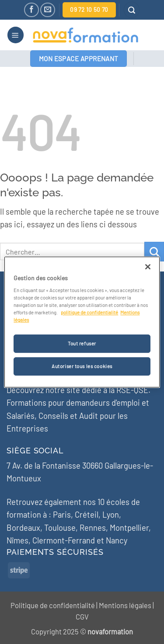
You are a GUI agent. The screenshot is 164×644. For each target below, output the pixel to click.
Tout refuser (82, 344)
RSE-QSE (132, 390)
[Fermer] (148, 267)
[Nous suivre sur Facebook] (31, 10)
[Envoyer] (154, 252)
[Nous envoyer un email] (47, 10)
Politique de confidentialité (53, 605)
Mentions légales (125, 605)
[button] (132, 10)
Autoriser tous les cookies (82, 366)
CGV (82, 616)
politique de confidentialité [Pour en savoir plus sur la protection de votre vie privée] (89, 312)
